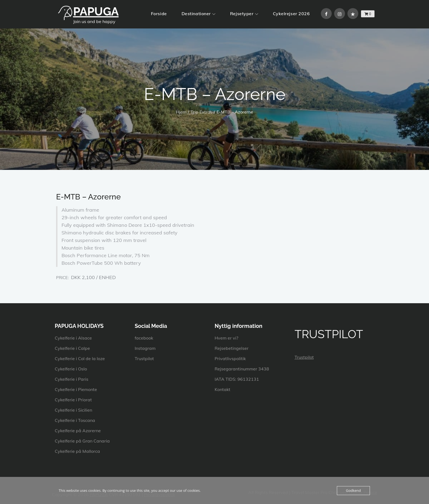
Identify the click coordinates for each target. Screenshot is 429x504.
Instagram (145, 348)
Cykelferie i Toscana (75, 420)
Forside (159, 14)
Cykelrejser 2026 (291, 14)
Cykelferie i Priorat (73, 400)
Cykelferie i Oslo (71, 369)
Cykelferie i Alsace (73, 338)
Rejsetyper (244, 14)
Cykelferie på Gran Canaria (82, 441)
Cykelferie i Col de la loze (80, 358)
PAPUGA (96, 12)
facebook (144, 338)
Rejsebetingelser (232, 348)
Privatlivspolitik (230, 358)
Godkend (353, 490)
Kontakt (222, 389)
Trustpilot (144, 358)
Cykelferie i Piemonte (76, 389)
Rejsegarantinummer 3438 (242, 369)
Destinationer (199, 14)
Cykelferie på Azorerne (78, 431)
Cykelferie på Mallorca (77, 451)
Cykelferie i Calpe (72, 348)
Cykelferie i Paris (72, 379)
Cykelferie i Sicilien (73, 410)
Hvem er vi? (226, 338)
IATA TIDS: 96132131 (237, 379)
